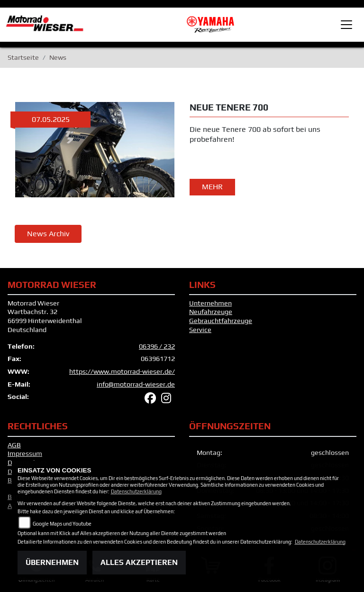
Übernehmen (52, 562)
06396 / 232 (157, 346)
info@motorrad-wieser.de (136, 384)
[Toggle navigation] (346, 25)
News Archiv (48, 234)
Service (200, 330)
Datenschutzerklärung (136, 491)
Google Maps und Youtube (62, 524)
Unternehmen (210, 303)
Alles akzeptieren (139, 562)
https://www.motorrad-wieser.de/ (122, 371)
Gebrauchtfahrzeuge (221, 321)
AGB (14, 445)
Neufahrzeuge (211, 312)
